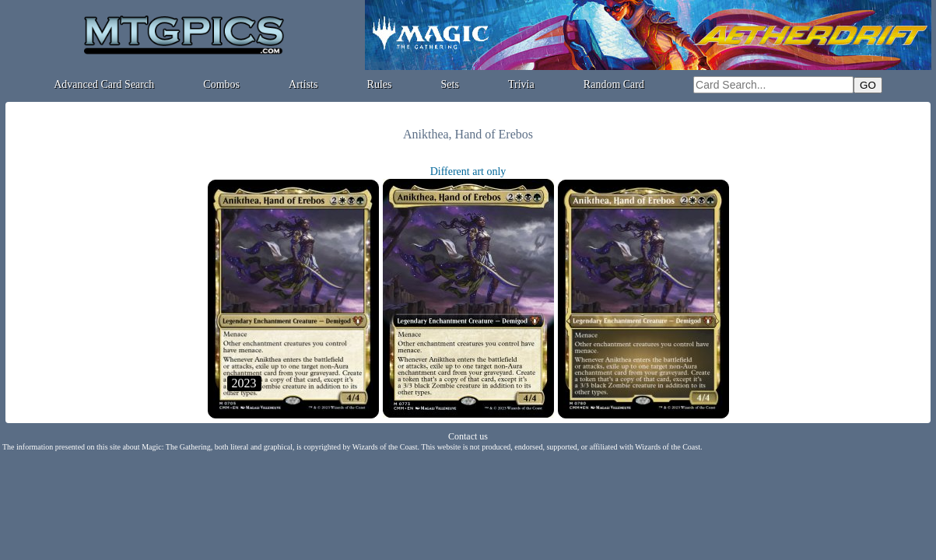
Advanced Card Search (104, 84)
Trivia (521, 84)
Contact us (468, 436)
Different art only (468, 171)
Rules (380, 84)
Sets (450, 84)
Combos (221, 84)
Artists (303, 84)
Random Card (614, 84)
